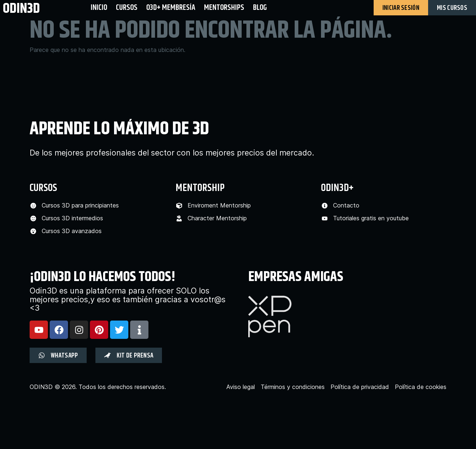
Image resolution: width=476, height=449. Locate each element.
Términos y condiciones (293, 387)
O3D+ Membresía (171, 8)
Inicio (99, 8)
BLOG (260, 8)
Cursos (127, 8)
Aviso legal (241, 387)
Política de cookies (421, 387)
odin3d (21, 8)
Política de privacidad (360, 387)
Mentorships (224, 8)
